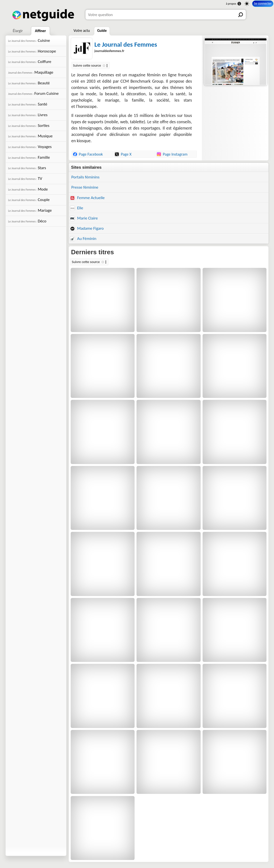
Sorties (29, 126)
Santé (28, 104)
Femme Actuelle (87, 198)
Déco (27, 221)
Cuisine (29, 40)
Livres (28, 115)
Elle (77, 208)
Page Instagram (172, 154)
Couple (29, 200)
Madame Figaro (87, 228)
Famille (29, 157)
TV (25, 179)
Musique (30, 136)
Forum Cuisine (34, 93)
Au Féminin (83, 239)
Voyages (30, 147)
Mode (28, 189)
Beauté (29, 83)
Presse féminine (85, 187)
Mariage (30, 210)
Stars (27, 168)
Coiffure (30, 62)
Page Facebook (88, 154)
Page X (123, 154)
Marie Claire (84, 218)
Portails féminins (86, 177)
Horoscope (32, 51)
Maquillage (31, 72)
